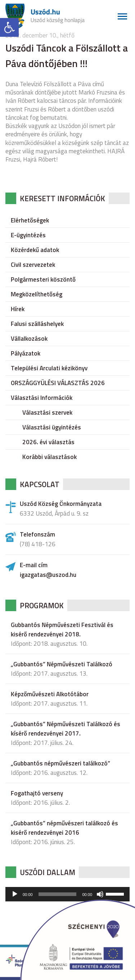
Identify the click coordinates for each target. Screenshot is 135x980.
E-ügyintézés (28, 235)
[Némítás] (100, 894)
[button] (9, 27)
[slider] (58, 894)
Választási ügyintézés (52, 427)
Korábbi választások (49, 457)
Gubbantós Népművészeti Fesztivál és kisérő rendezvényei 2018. (62, 630)
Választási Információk (42, 398)
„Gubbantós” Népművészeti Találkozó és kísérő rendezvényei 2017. (66, 729)
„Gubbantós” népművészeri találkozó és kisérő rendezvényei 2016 (64, 828)
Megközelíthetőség (37, 294)
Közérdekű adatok (35, 250)
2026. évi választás (48, 442)
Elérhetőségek (30, 220)
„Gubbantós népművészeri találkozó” (60, 763)
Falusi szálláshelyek (37, 324)
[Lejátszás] (15, 894)
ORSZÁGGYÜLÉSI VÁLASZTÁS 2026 (58, 383)
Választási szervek (47, 412)
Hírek (18, 309)
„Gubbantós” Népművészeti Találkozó (62, 664)
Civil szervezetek (33, 265)
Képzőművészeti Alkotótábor (50, 694)
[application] (67, 894)
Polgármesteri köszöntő (43, 279)
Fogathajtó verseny (37, 793)
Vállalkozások (29, 339)
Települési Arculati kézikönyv (49, 368)
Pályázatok (26, 353)
